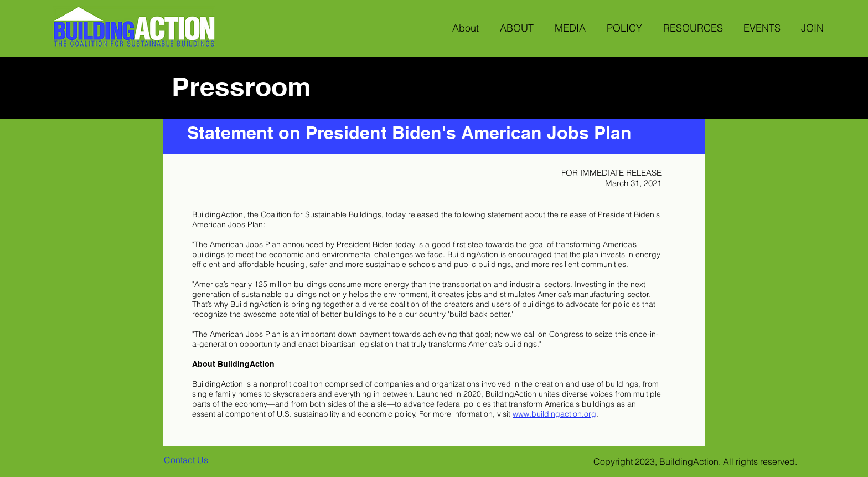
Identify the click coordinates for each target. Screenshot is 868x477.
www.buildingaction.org (554, 414)
